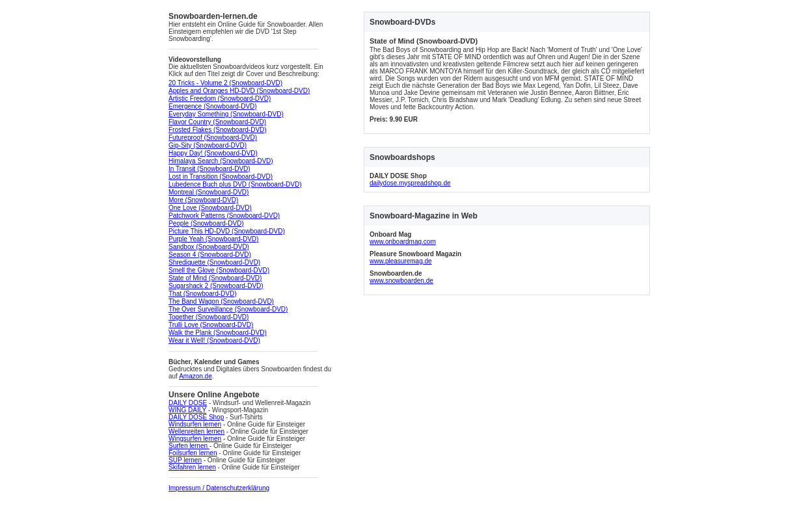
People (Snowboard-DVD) (206, 223)
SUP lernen (185, 460)
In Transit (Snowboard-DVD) (210, 169)
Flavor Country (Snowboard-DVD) (217, 122)
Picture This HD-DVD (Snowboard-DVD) (227, 231)
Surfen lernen (189, 446)
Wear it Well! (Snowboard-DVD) (214, 340)
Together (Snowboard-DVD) (209, 317)
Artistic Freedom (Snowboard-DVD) (220, 99)
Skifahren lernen (192, 467)
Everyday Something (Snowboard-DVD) (226, 114)
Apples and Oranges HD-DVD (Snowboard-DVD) (239, 91)
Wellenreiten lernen (196, 431)
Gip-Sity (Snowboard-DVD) (208, 145)
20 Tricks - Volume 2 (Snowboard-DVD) (225, 83)
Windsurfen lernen (195, 424)
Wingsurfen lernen (195, 439)
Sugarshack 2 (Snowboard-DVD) (216, 286)
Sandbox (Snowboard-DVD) (209, 247)
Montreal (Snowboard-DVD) (209, 192)
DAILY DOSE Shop (196, 417)
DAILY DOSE (188, 403)
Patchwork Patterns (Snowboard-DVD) (224, 216)
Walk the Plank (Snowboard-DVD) (218, 333)
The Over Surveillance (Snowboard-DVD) (228, 309)
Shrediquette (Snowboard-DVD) (214, 262)
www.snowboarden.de (401, 281)
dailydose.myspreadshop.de (410, 183)
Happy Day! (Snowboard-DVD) (213, 153)
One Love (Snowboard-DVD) (210, 208)
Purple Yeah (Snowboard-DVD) (213, 239)
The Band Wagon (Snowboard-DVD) (221, 301)
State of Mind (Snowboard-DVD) (215, 278)
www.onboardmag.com (403, 242)
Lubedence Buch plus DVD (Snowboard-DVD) (235, 184)
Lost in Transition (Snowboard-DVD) (221, 177)
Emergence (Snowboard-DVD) (213, 106)
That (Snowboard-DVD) (202, 294)
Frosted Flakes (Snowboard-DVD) (218, 130)
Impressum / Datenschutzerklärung (219, 488)
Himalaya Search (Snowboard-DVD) (221, 161)
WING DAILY (187, 410)
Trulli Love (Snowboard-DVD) (211, 325)
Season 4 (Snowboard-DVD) (210, 255)
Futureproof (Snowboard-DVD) (213, 138)
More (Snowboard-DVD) (203, 200)
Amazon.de (196, 376)
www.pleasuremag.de (401, 261)
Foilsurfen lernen (193, 453)
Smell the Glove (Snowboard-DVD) (219, 270)
